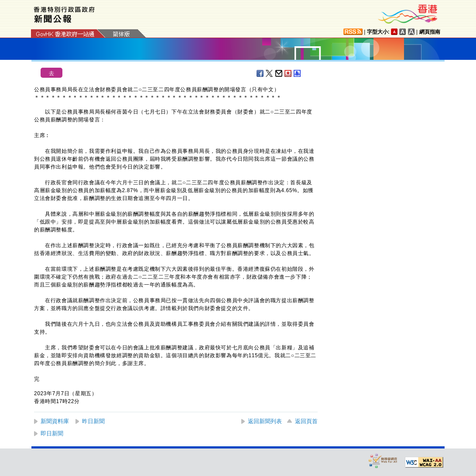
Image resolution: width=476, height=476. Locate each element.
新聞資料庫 (55, 421)
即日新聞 (52, 433)
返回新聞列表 (265, 421)
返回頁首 (306, 421)
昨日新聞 (93, 421)
